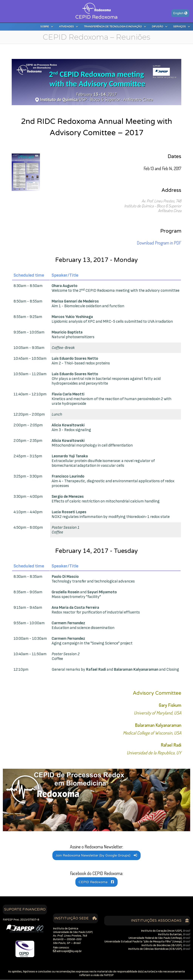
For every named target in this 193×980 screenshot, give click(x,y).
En (180, 13)
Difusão (160, 27)
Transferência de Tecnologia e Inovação (115, 27)
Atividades (69, 27)
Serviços (182, 27)
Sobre (47, 27)
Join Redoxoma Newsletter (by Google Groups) (93, 856)
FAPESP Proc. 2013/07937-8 (21, 920)
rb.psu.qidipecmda (69, 951)
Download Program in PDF (159, 243)
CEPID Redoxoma (93, 882)
